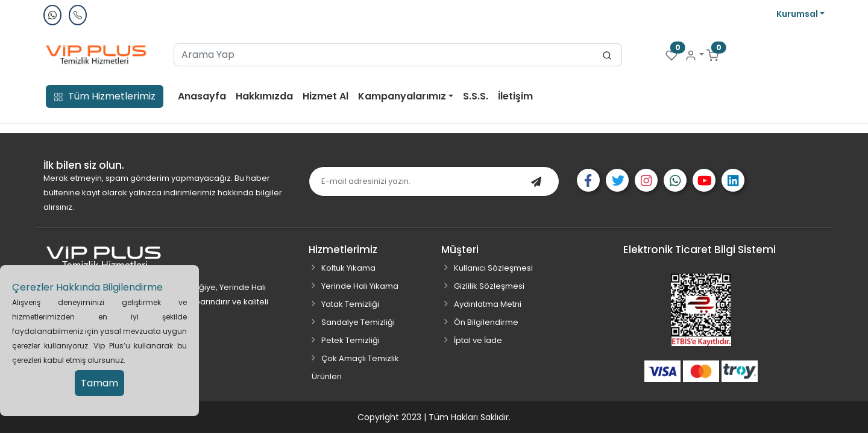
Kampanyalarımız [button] (403, 96)
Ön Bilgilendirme (486, 322)
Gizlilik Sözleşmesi (489, 286)
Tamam (99, 383)
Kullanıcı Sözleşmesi (493, 268)
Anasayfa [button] (202, 96)
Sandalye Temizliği (358, 322)
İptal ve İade (478, 340)
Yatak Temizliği (350, 304)
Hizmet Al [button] (325, 96)
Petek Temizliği (351, 340)
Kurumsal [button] (798, 14)
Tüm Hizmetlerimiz (105, 96)
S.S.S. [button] (476, 96)
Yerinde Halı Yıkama (360, 286)
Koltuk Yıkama (348, 268)
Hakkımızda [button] (264, 96)
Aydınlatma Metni (488, 304)
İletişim (515, 96)
